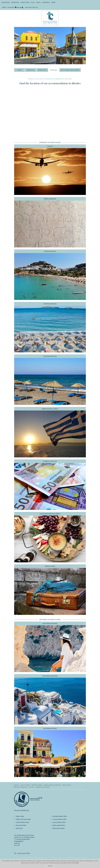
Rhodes (20, 70)
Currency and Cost (50, 461)
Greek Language (50, 199)
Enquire (19, 7)
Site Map (31, 787)
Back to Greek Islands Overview (70, 70)
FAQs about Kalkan (59, 828)
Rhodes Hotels (42, 70)
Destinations (6, 2)
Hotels (38, 2)
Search (4, 7)
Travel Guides (25, 2)
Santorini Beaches (50, 356)
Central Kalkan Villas (23, 822)
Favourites (11, 7)
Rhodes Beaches (50, 251)
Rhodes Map (54, 70)
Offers (53, 2)
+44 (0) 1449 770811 (30, 7)
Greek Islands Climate (50, 409)
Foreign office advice (42, 787)
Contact (16, 785)
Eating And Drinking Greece (50, 514)
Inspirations (15, 2)
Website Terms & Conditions (52, 785)
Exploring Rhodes (50, 728)
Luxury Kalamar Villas (59, 819)
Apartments (46, 2)
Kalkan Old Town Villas (23, 819)
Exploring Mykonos (50, 623)
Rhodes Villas (31, 70)
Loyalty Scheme (25, 785)
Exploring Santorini (50, 676)
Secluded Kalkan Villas (60, 816)
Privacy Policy (67, 785)
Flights (50, 146)
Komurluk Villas (21, 825)
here (77, 863)
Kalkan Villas (20, 816)
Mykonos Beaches (50, 304)
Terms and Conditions (21, 787)
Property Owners (37, 785)
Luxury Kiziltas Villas (59, 822)
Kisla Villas (19, 828)
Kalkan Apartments (59, 825)
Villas (33, 2)
